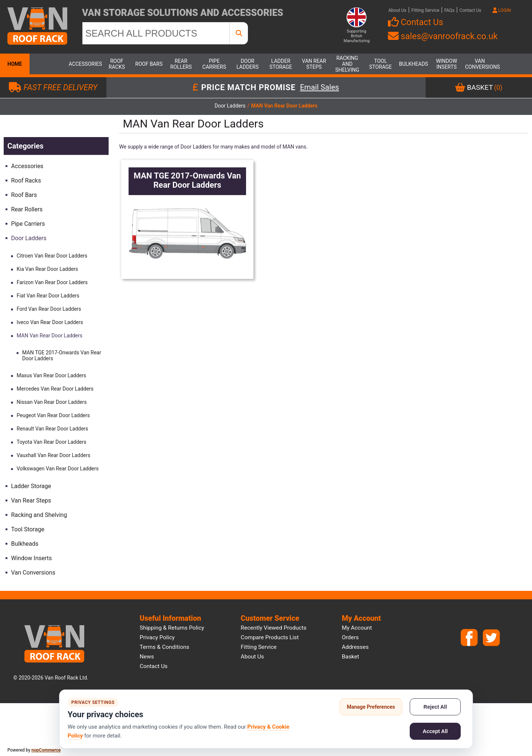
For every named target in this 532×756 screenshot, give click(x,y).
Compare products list (270, 637)
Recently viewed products (274, 628)
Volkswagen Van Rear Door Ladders (58, 469)
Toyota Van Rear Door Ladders (52, 442)
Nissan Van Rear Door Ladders (52, 402)
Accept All (435, 731)
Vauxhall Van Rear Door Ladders (54, 455)
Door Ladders (248, 64)
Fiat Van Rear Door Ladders (48, 296)
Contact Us (470, 10)
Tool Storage (380, 64)
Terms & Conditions (164, 647)
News (147, 657)
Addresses (355, 647)
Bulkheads (414, 64)
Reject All (435, 707)
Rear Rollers (181, 64)
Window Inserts (446, 64)
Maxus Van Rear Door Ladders (51, 375)
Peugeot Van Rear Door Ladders (53, 415)
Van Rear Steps (314, 64)
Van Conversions (480, 64)
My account (357, 628)
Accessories (83, 64)
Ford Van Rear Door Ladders (49, 309)
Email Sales (320, 88)
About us (253, 657)
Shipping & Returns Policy (172, 628)
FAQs (449, 10)
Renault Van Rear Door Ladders (52, 429)
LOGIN (502, 10)
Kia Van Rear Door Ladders (47, 269)
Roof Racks (117, 64)
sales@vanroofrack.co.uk (443, 36)
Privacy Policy (157, 637)
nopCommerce (46, 750)
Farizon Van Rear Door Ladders (52, 282)
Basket (350, 657)
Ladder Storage (281, 64)
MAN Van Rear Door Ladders (50, 336)
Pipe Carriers (214, 64)
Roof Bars (149, 64)
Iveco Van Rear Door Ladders (50, 322)
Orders (350, 637)
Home (15, 64)
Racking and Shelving (347, 64)
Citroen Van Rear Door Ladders (52, 256)
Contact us (154, 666)
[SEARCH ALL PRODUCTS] (156, 33)
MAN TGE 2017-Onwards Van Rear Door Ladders (62, 355)
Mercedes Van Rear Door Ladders (55, 389)
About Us (397, 10)
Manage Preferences (371, 707)
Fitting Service (425, 10)
